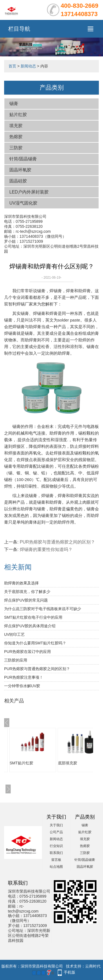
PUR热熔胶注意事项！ (24, 677)
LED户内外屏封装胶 (29, 192)
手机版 (69, 972)
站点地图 (56, 867)
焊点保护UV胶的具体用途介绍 (30, 626)
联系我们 (56, 853)
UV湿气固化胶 (23, 203)
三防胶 (16, 148)
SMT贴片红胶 (21, 763)
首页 (12, 66)
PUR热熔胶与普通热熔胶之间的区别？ (57, 542)
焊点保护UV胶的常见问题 (26, 600)
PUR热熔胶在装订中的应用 (27, 652)
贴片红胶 (18, 115)
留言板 (56, 860)
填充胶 (16, 126)
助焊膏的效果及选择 (21, 583)
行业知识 (56, 846)
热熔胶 (16, 137)
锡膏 (14, 104)
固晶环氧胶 (20, 170)
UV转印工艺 (14, 634)
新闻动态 (28, 66)
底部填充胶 (68, 763)
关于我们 (56, 825)
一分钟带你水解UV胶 (22, 686)
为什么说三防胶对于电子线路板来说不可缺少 (43, 609)
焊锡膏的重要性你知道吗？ (46, 549)
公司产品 (56, 832)
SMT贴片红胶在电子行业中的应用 (33, 617)
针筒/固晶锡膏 (23, 159)
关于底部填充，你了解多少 (27, 592)
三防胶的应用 (16, 660)
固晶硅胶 (18, 181)
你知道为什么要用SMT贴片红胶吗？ (35, 643)
